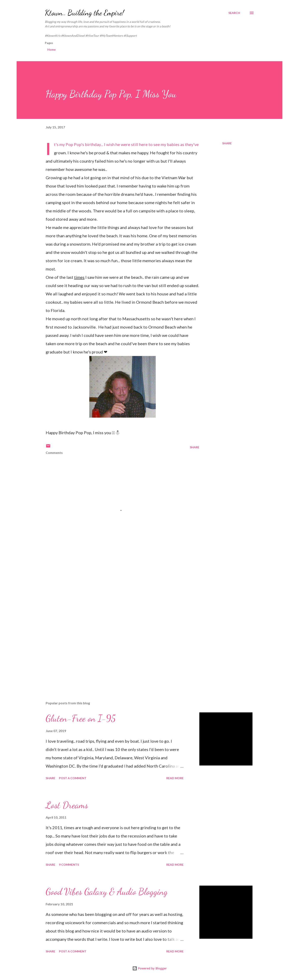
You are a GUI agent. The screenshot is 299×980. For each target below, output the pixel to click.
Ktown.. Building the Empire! (84, 13)
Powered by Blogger (149, 968)
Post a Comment (73, 778)
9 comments (69, 865)
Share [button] (227, 143)
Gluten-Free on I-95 (81, 718)
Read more (175, 778)
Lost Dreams (67, 805)
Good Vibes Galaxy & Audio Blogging (107, 892)
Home (51, 49)
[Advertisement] (116, 591)
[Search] (234, 13)
